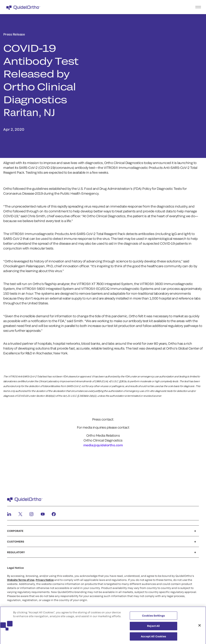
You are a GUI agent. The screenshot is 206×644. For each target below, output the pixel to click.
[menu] (128, 7)
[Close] (200, 627)
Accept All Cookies (153, 638)
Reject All (153, 627)
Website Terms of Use (21, 580)
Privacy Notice (45, 580)
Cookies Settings (153, 617)
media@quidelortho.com (103, 445)
